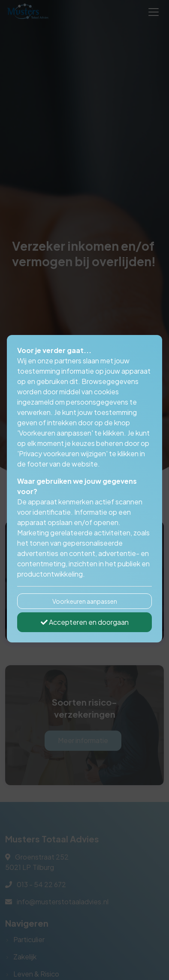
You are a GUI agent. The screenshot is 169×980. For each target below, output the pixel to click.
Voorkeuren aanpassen (85, 601)
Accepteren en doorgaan (85, 622)
